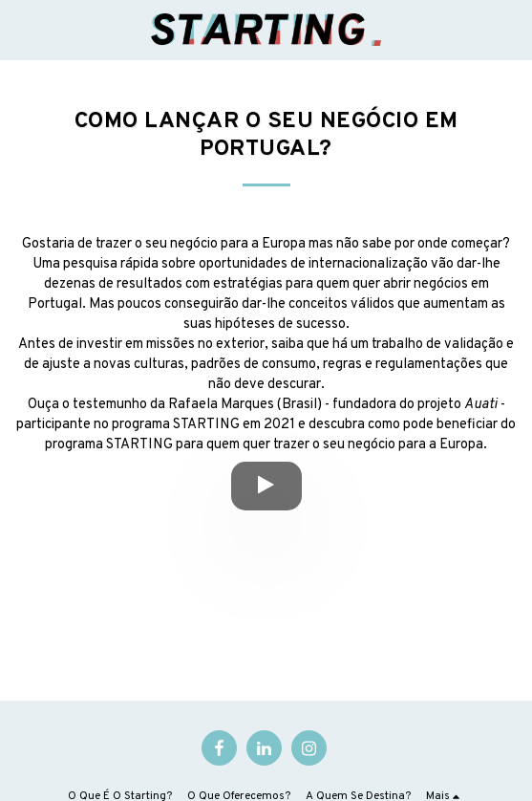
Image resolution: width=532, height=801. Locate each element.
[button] (21, 30)
